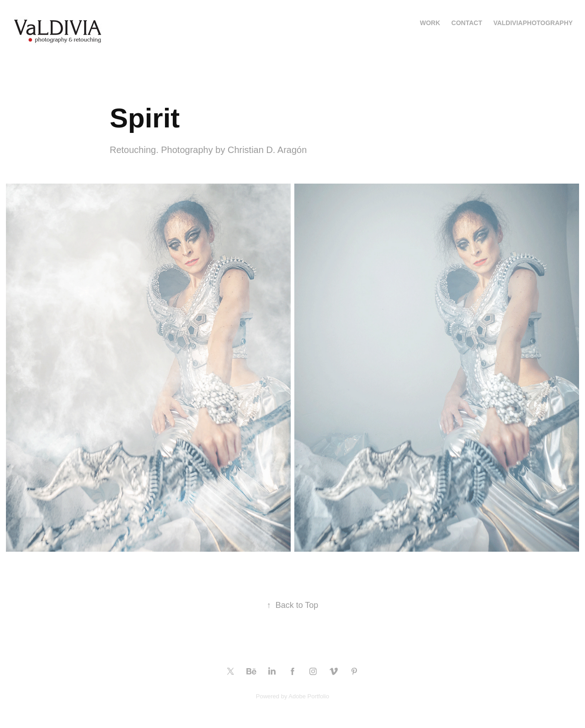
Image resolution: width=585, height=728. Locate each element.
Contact (467, 23)
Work (430, 23)
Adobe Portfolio (309, 696)
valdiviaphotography (533, 23)
